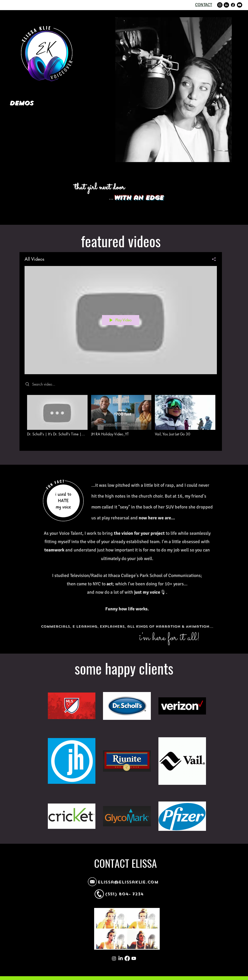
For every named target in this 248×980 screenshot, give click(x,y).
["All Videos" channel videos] (121, 419)
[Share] (212, 259)
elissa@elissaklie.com (128, 882)
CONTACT (204, 5)
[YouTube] (240, 5)
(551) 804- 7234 (124, 894)
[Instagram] (220, 5)
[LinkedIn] (226, 5)
